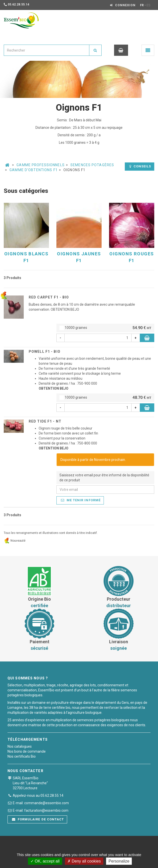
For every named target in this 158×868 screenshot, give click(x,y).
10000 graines (105, 328)
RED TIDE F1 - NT (45, 421)
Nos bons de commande (27, 751)
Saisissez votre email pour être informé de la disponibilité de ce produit (104, 478)
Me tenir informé (81, 500)
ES (149, 5)
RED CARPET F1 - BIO (49, 297)
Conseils (140, 166)
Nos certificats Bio (22, 756)
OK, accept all (45, 861)
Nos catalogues (20, 746)
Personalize (119, 861)
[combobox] (47, 50)
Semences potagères (92, 165)
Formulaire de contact (38, 819)
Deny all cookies (84, 861)
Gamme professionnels (40, 165)
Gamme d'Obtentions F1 (34, 170)
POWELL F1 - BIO (45, 352)
